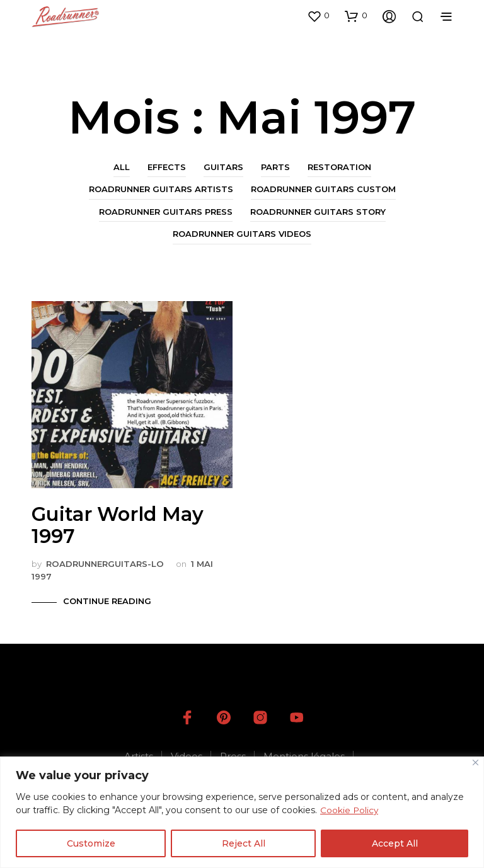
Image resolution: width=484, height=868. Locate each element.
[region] (242, 812)
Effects (167, 167)
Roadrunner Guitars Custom (323, 189)
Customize (91, 843)
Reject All (244, 843)
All (122, 167)
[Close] (475, 762)
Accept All (395, 843)
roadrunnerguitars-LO (105, 564)
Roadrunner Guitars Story (318, 212)
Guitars (223, 167)
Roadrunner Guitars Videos (242, 234)
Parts (275, 167)
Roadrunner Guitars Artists (161, 189)
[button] (318, 16)
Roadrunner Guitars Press (166, 212)
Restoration (339, 167)
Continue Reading (107, 601)
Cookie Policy (350, 810)
